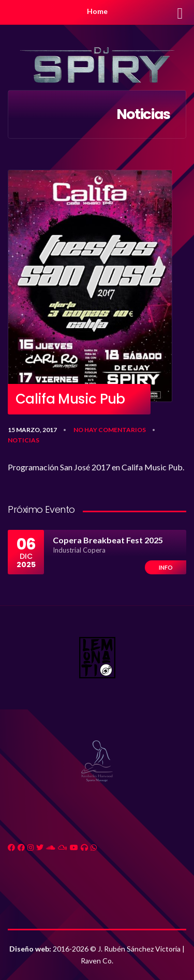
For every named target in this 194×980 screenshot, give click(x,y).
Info (166, 567)
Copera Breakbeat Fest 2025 (108, 540)
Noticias (24, 440)
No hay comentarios (110, 430)
